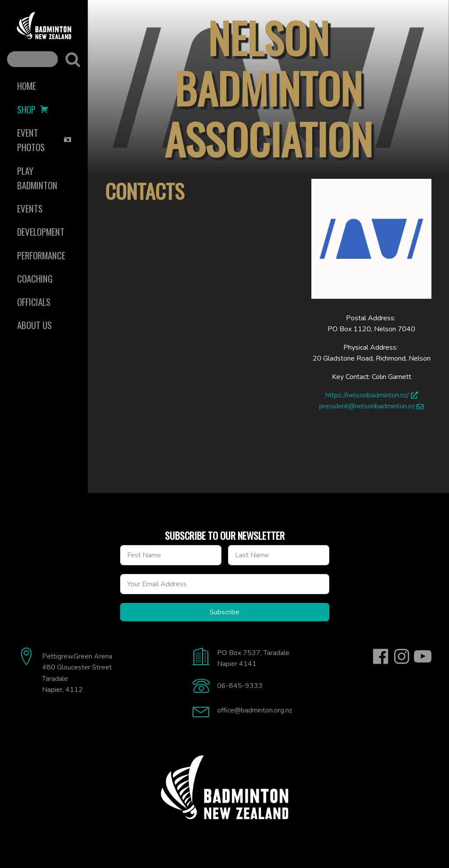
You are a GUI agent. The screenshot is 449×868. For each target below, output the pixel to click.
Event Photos (45, 140)
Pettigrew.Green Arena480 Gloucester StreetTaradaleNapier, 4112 (77, 673)
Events (30, 208)
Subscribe (224, 612)
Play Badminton (37, 178)
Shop (33, 109)
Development (41, 232)
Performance (41, 255)
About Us (34, 325)
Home (27, 86)
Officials (34, 302)
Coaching (35, 278)
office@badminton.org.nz (255, 710)
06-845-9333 (240, 686)
